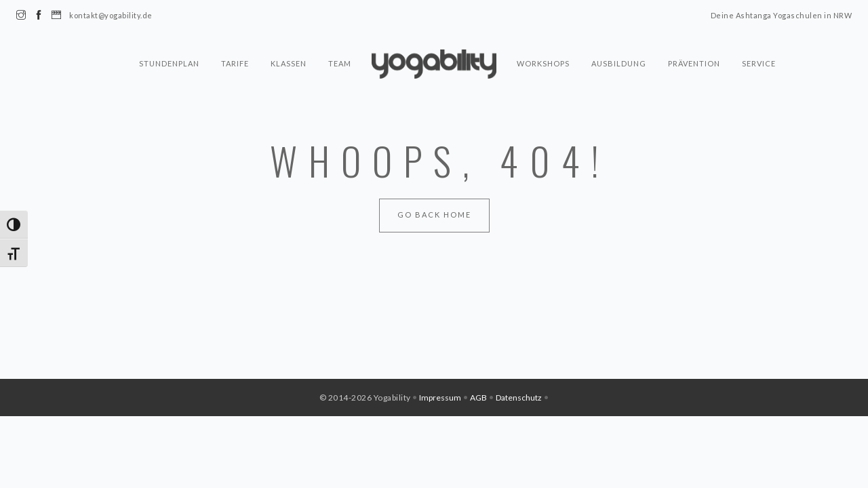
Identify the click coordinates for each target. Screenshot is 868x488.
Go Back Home (434, 215)
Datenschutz (519, 398)
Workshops (543, 63)
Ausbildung (619, 63)
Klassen (289, 63)
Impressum (440, 398)
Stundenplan (169, 63)
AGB (478, 398)
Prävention (694, 63)
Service (759, 63)
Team (340, 63)
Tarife (235, 63)
